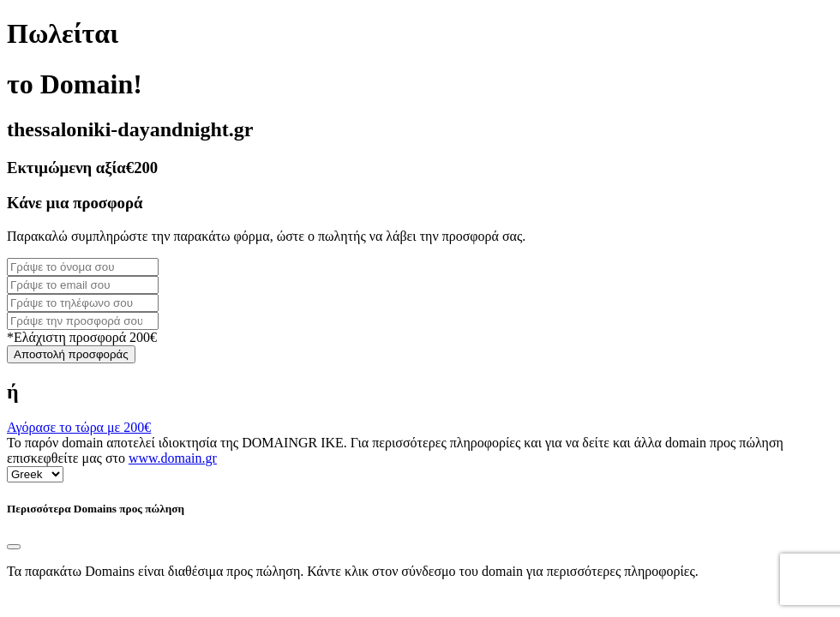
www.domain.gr (173, 458)
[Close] (14, 547)
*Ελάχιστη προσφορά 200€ (82, 337)
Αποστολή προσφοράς (71, 354)
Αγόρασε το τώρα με (79, 427)
